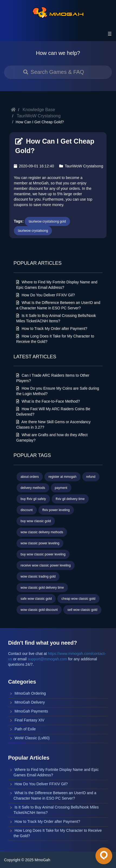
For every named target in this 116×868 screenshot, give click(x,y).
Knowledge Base (39, 110)
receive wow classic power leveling (46, 565)
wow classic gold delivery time (42, 588)
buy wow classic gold (36, 521)
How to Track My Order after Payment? (52, 329)
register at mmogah (62, 477)
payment (61, 488)
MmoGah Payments (31, 711)
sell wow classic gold (82, 610)
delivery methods (33, 488)
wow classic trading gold (38, 577)
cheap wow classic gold (78, 599)
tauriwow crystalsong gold (47, 221)
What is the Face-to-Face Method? (48, 401)
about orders (30, 477)
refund (91, 477)
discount (27, 510)
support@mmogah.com (47, 659)
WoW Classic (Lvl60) (32, 738)
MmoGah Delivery (30, 702)
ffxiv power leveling (56, 510)
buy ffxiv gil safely (33, 499)
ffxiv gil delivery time (70, 499)
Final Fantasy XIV (30, 720)
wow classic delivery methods (42, 532)
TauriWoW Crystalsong (39, 116)
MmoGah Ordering (30, 693)
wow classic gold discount (39, 610)
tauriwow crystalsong (33, 231)
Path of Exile (25, 729)
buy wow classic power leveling (43, 554)
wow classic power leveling (40, 543)
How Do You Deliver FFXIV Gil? (46, 295)
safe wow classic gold (36, 599)
